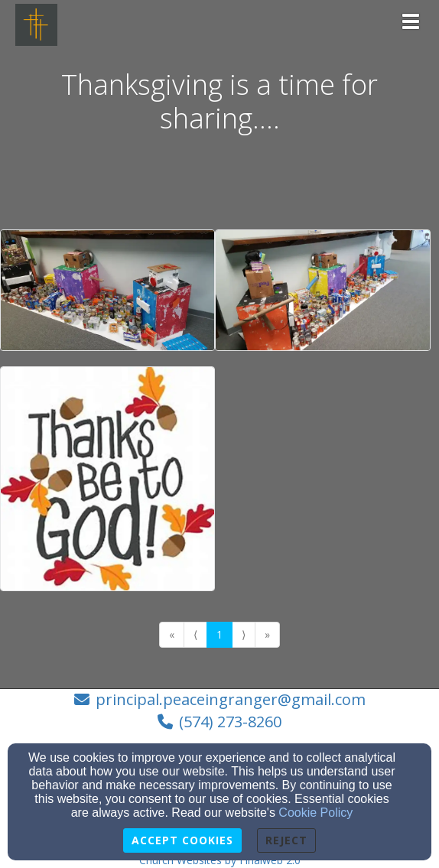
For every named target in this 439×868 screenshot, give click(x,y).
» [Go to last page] (267, 634)
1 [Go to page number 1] (219, 634)
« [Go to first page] (172, 634)
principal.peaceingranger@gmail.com (231, 699)
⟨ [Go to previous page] (195, 634)
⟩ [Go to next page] (244, 634)
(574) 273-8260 (230, 722)
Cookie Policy (315, 813)
